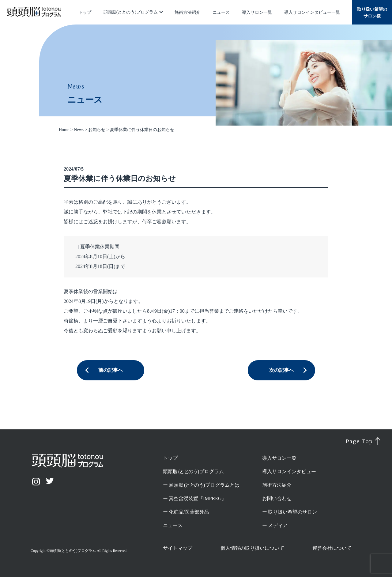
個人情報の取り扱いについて (252, 548)
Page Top (359, 441)
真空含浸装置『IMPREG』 (198, 498)
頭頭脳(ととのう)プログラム (131, 12)
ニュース (221, 12)
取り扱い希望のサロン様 (372, 13)
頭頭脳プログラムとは (204, 485)
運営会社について (332, 548)
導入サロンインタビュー (289, 471)
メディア (278, 525)
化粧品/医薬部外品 (189, 512)
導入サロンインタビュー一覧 (312, 12)
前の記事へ (111, 370)
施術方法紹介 (187, 12)
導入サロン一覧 (257, 12)
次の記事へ (281, 370)
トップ (85, 12)
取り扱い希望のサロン (292, 512)
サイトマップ (178, 548)
